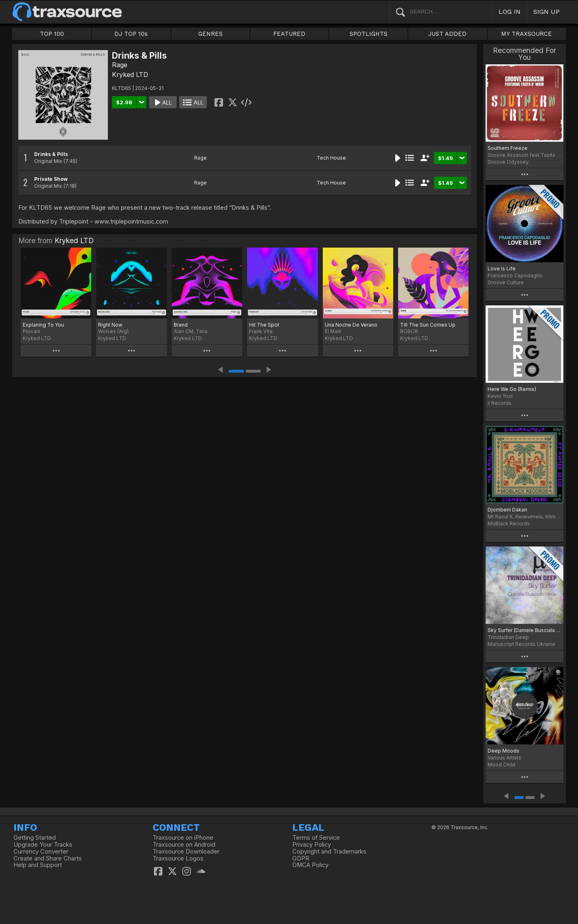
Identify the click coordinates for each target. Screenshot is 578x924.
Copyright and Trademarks (329, 852)
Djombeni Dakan (507, 510)
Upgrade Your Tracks (43, 845)
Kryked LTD (130, 75)
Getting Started (35, 838)
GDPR (301, 858)
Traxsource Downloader (186, 852)
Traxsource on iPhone (183, 838)
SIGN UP (546, 12)
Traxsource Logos (178, 858)
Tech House (331, 158)
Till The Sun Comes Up (428, 325)
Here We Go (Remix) (512, 389)
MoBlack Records (509, 523)
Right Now (110, 325)
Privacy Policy (312, 845)
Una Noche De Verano (351, 325)
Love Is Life (502, 269)
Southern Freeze (508, 148)
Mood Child (501, 765)
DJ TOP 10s (131, 34)
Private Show (51, 179)
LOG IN (510, 12)
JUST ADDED (447, 34)
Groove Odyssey (508, 162)
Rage (120, 65)
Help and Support (38, 865)
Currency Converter (41, 852)
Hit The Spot (264, 325)
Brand (181, 325)
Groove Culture (506, 282)
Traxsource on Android (184, 845)
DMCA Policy (310, 865)
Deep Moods (504, 751)
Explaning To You (43, 325)
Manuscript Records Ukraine (521, 644)
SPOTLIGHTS (369, 34)
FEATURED (289, 34)
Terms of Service (316, 838)
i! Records (500, 403)
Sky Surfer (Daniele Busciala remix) (524, 630)
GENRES (210, 34)
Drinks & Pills (51, 154)
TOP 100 (52, 34)
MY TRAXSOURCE (527, 34)
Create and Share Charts (48, 858)
